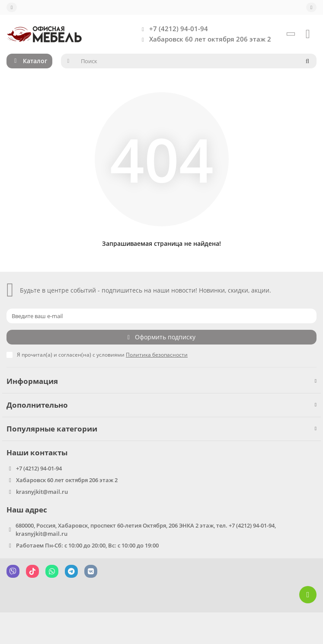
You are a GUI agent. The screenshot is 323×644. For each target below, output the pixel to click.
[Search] (196, 61)
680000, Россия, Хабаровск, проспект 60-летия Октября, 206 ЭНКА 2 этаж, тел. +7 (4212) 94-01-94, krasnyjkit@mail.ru (146, 530)
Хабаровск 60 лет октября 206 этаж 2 (204, 39)
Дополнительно (161, 405)
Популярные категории (161, 429)
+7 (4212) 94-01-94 (173, 29)
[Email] (161, 316)
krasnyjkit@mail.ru (42, 492)
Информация (161, 381)
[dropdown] (12, 7)
